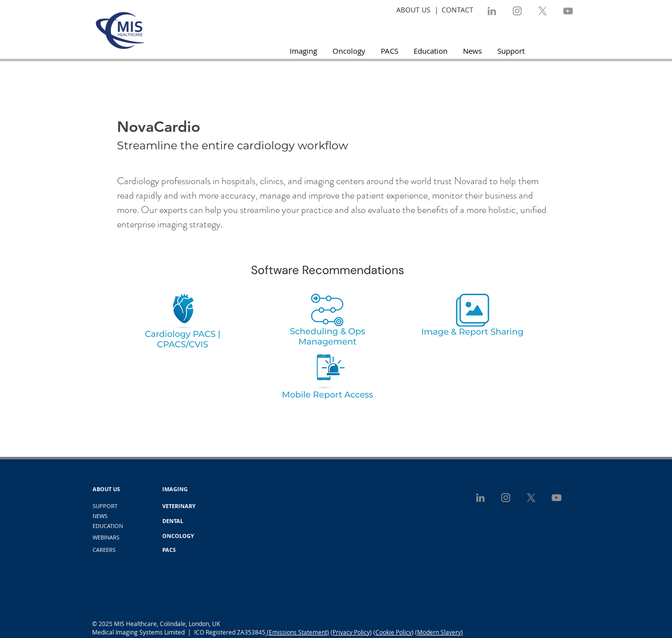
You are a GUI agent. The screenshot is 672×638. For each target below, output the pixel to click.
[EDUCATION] (108, 526)
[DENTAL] (173, 521)
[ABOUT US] (106, 489)
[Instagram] (517, 11)
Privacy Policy (351, 632)
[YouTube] (568, 11)
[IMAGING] (175, 489)
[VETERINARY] (179, 506)
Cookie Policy (393, 632)
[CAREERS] (104, 550)
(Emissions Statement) (297, 632)
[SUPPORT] (105, 506)
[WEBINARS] (106, 537)
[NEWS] (100, 516)
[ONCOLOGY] (178, 536)
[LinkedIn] (492, 11)
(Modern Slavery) (439, 632)
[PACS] (169, 550)
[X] (543, 11)
